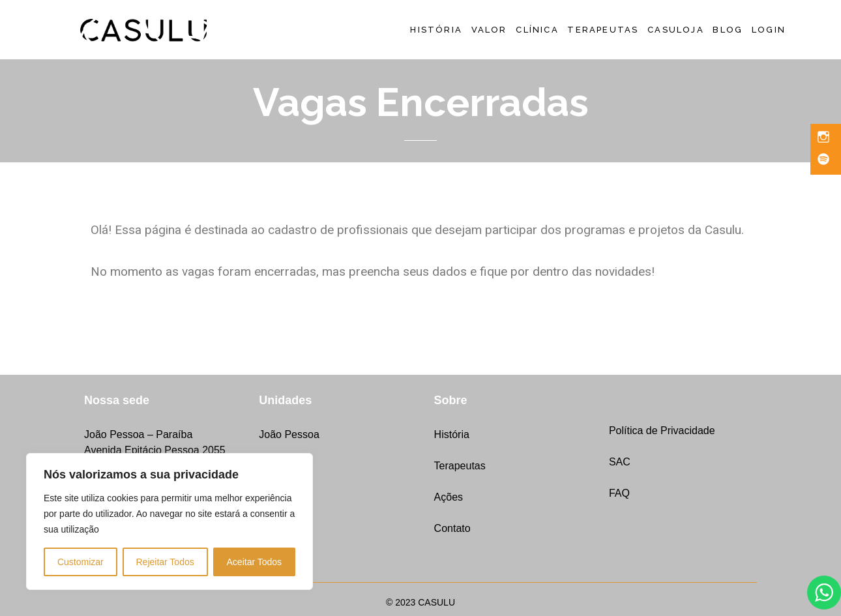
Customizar (81, 562)
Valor (489, 30)
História (436, 30)
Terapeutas (603, 30)
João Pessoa (289, 434)
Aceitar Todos (255, 562)
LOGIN (769, 30)
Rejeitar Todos (165, 562)
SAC (620, 462)
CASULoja (676, 30)
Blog (728, 30)
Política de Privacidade (662, 431)
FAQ (619, 493)
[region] (170, 521)
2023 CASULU (425, 602)
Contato (452, 528)
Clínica (537, 30)
